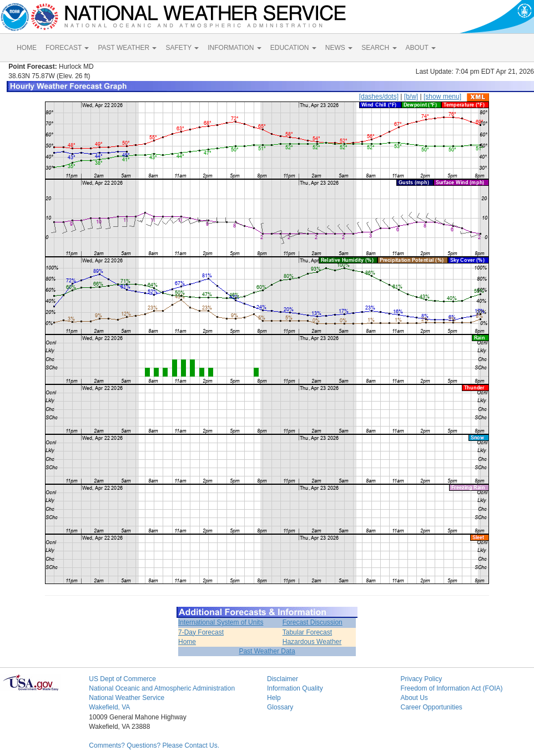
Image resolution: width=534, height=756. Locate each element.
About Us (414, 698)
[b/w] (411, 97)
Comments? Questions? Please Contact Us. (154, 745)
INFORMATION (234, 48)
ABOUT (421, 48)
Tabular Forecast (307, 632)
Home (187, 642)
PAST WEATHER (127, 48)
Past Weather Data (267, 651)
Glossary (280, 707)
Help (274, 698)
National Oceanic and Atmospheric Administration (162, 688)
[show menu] (442, 97)
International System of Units (221, 622)
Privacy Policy (421, 679)
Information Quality (295, 688)
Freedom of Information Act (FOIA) (451, 688)
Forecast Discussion (313, 622)
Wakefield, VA (109, 707)
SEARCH (379, 48)
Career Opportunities (431, 707)
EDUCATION (293, 48)
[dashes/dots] (379, 97)
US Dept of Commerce (122, 679)
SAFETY (182, 48)
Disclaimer (283, 679)
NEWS (339, 48)
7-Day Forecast (201, 632)
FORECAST (67, 48)
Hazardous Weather (312, 642)
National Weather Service (127, 698)
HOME (27, 48)
